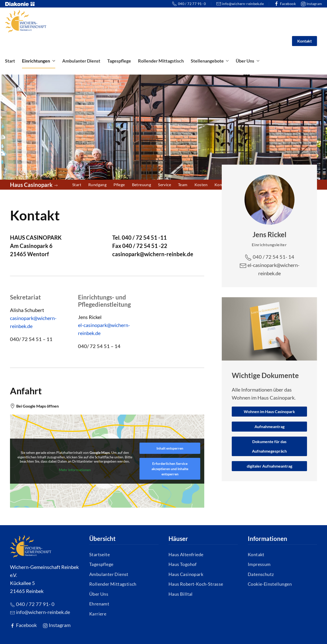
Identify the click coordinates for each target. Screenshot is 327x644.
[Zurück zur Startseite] (26, 21)
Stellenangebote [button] (210, 61)
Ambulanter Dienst (81, 61)
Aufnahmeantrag (269, 426)
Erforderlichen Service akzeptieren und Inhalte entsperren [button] (170, 469)
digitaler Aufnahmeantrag (269, 466)
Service (164, 185)
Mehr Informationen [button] (75, 470)
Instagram (311, 4)
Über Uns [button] (248, 61)
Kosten (201, 185)
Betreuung (142, 185)
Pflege (119, 185)
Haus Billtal (181, 594)
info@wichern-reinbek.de (240, 4)
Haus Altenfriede (186, 554)
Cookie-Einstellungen (270, 584)
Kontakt (304, 41)
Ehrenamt (99, 604)
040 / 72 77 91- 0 (189, 4)
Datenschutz (261, 574)
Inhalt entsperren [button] (170, 448)
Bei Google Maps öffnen (34, 406)
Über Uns (99, 594)
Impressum (259, 564)
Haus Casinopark (186, 574)
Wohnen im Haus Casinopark (269, 411)
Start (10, 61)
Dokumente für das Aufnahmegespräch (269, 446)
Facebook (285, 4)
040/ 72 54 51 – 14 (99, 346)
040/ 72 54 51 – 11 (31, 339)
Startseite (99, 554)
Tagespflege (119, 61)
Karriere (98, 614)
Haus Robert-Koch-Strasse (196, 584)
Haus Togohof (183, 564)
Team (183, 185)
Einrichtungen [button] (39, 61)
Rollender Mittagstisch (161, 61)
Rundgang (97, 185)
